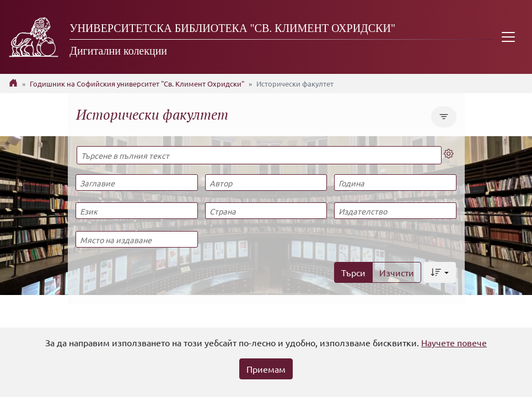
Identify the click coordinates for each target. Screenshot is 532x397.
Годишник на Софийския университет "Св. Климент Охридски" (137, 84)
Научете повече (454, 342)
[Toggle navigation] (508, 37)
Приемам (266, 369)
